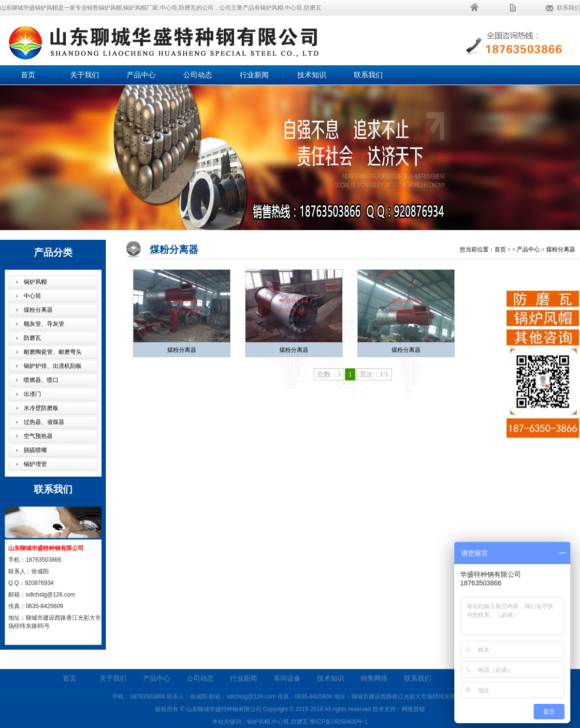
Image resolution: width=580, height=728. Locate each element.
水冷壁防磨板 (41, 408)
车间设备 (287, 678)
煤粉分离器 (38, 310)
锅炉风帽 (35, 282)
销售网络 (374, 678)
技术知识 (312, 75)
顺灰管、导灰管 (44, 324)
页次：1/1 (374, 374)
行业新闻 (254, 75)
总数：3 (329, 374)
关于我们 (85, 75)
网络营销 (413, 709)
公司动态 (198, 75)
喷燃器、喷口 (41, 380)
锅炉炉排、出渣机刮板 (53, 366)
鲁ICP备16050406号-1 (339, 722)
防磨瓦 (32, 338)
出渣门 (32, 394)
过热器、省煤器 (44, 422)
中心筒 (32, 296)
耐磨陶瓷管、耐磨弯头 (53, 352)
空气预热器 (38, 436)
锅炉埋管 (35, 464)
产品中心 (141, 75)
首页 (28, 75)
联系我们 (568, 8)
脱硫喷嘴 (35, 450)
